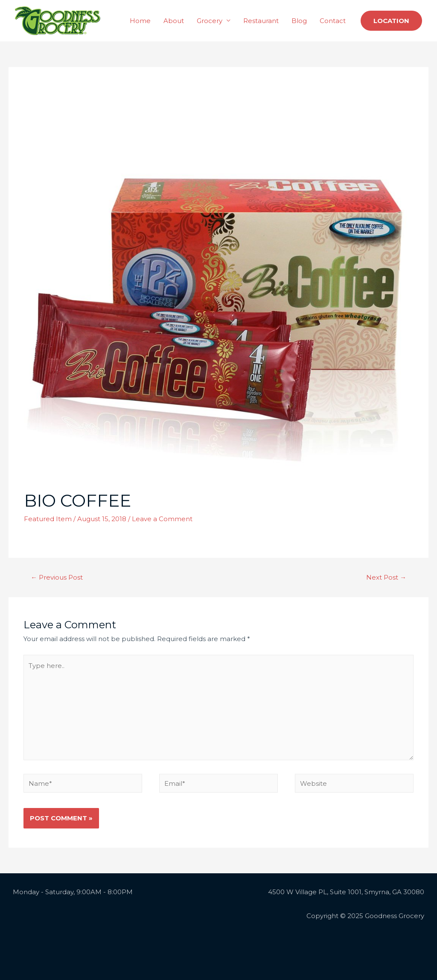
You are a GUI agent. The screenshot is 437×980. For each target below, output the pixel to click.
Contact (333, 21)
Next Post (386, 577)
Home (140, 21)
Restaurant (261, 21)
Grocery (210, 21)
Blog (299, 21)
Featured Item (48, 519)
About (174, 21)
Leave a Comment (162, 519)
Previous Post (57, 577)
